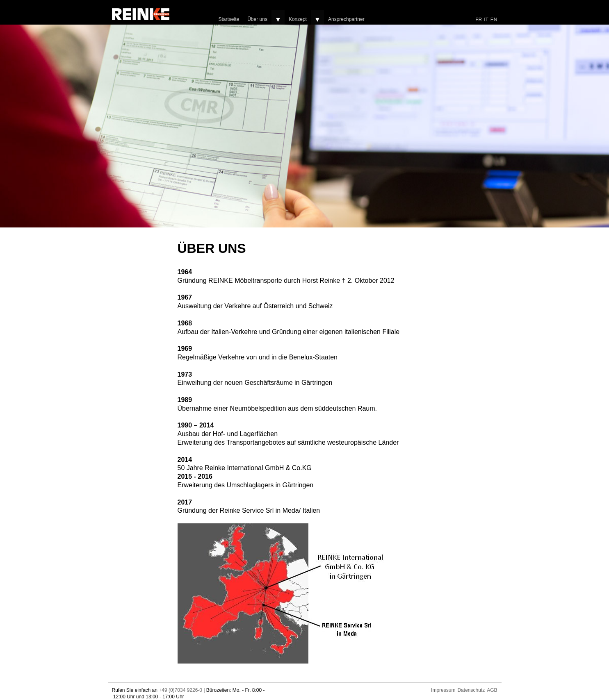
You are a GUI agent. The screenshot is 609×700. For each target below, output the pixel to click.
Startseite (229, 19)
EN (494, 20)
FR (479, 20)
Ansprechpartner (346, 19)
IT (486, 20)
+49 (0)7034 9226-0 (180, 690)
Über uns (257, 19)
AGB (492, 690)
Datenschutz (471, 690)
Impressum (443, 690)
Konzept (298, 19)
